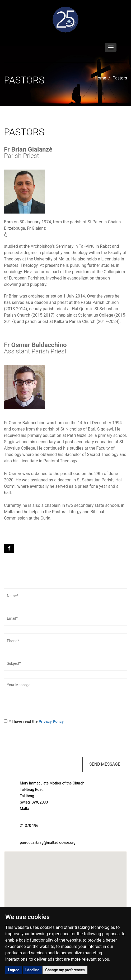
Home (100, 78)
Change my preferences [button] (65, 970)
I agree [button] (14, 970)
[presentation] (44, 741)
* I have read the (34, 721)
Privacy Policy (51, 721)
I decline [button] (32, 970)
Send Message (105, 764)
